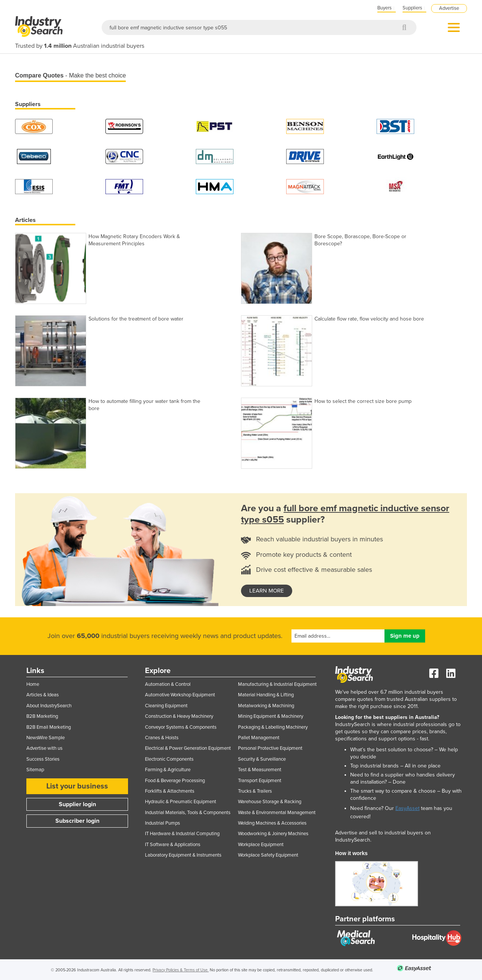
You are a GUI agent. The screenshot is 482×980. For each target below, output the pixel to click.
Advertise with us (44, 748)
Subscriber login (77, 821)
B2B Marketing (42, 716)
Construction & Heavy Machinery (179, 716)
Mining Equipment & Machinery (271, 716)
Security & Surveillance (262, 759)
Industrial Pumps (162, 823)
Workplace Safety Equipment (268, 855)
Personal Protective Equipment (270, 748)
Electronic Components (169, 759)
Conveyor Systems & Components (181, 727)
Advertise (449, 8)
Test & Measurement (260, 770)
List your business (77, 786)
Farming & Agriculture (168, 770)
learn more (267, 591)
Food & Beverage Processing (175, 781)
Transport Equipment (260, 781)
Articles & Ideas (43, 695)
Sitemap (35, 770)
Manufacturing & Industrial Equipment (277, 684)
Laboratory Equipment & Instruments (183, 855)
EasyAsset (407, 808)
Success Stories (43, 759)
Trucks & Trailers (255, 791)
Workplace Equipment (261, 845)
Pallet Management (259, 738)
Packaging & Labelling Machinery (273, 727)
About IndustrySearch (49, 706)
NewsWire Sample (46, 738)
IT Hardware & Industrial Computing (182, 834)
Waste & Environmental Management (277, 813)
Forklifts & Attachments (170, 791)
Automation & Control (168, 684)
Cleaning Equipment (166, 706)
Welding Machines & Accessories (272, 823)
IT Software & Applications (173, 845)
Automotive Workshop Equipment (180, 695)
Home (33, 684)
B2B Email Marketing (49, 727)
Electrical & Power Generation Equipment (188, 748)
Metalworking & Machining (266, 706)
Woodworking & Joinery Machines (273, 834)
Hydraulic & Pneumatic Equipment (181, 802)
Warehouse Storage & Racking (270, 802)
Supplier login (77, 804)
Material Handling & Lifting (266, 695)
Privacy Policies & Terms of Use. (181, 970)
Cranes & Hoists (162, 738)
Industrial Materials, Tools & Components (188, 813)
